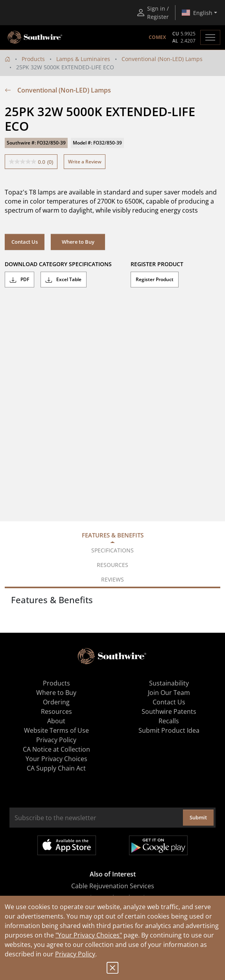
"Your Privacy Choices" (89, 935)
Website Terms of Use (56, 730)
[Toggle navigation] (210, 37)
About (56, 721)
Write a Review (85, 162)
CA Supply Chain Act (56, 768)
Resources (56, 711)
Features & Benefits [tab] (113, 535)
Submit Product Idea (169, 730)
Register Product (155, 279)
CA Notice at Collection (56, 749)
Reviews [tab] (112, 579)
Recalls (169, 721)
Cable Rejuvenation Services (113, 886)
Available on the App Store (67, 845)
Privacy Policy (75, 954)
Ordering (56, 702)
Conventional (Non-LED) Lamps (162, 59)
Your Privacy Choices (56, 759)
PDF (19, 280)
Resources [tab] (112, 565)
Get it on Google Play (158, 845)
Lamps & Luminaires (83, 59)
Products (33, 59)
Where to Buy (78, 242)
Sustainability (169, 683)
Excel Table (64, 280)
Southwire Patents (169, 711)
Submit (198, 817)
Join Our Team (169, 693)
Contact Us (25, 242)
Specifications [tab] (112, 550)
